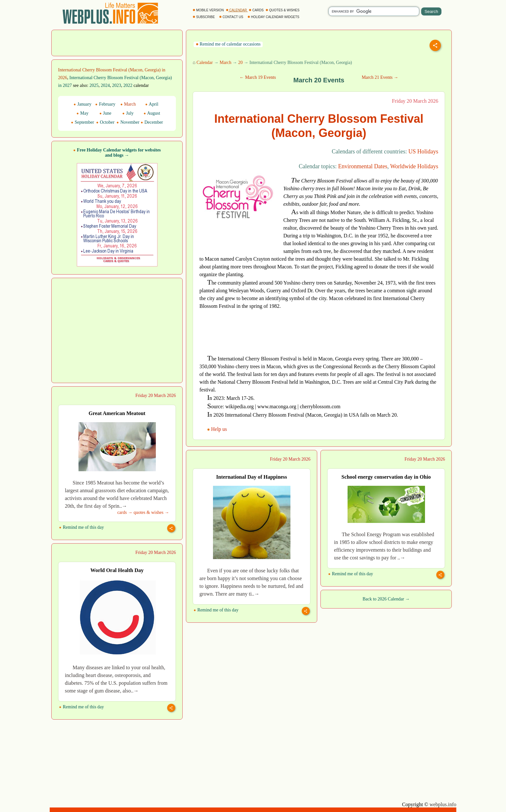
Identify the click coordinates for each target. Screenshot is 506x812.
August (152, 113)
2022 (128, 85)
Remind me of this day (81, 527)
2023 (116, 85)
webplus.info (443, 804)
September (82, 122)
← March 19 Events (258, 77)
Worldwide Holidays (414, 166)
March (225, 62)
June (105, 113)
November (128, 122)
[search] (374, 11)
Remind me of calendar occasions (228, 44)
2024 (105, 85)
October (105, 122)
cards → (125, 512)
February (105, 104)
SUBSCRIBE (204, 17)
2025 (94, 85)
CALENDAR (237, 10)
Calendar (205, 62)
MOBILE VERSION (209, 10)
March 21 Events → (380, 77)
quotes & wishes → (151, 512)
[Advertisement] (117, 42)
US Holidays (423, 151)
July (128, 113)
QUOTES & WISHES (283, 10)
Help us (218, 429)
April (152, 104)
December (152, 122)
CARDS (257, 10)
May (82, 113)
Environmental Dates (363, 166)
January (82, 104)
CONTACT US (232, 17)
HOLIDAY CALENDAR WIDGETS (274, 17)
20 (240, 62)
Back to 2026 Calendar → (386, 599)
